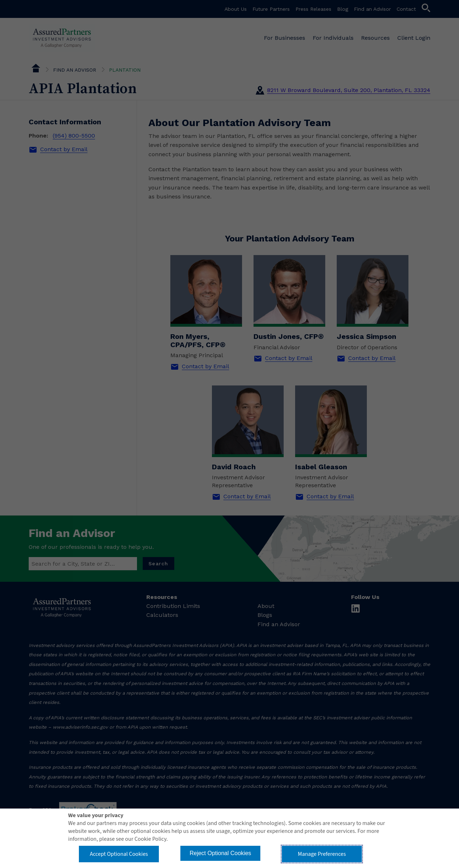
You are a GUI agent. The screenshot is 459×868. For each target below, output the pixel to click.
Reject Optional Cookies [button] (221, 853)
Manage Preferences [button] (322, 854)
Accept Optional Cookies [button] (119, 854)
